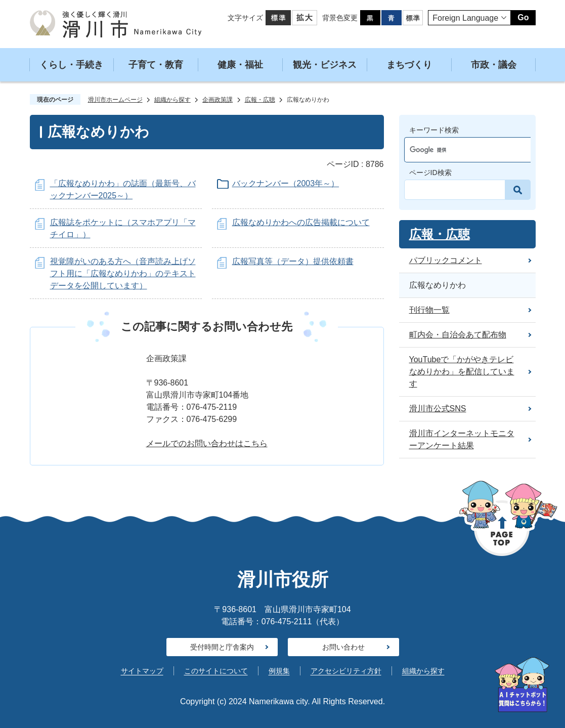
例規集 (279, 671)
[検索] (458, 150)
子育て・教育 (156, 65)
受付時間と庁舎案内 (222, 647)
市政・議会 (494, 65)
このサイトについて (216, 671)
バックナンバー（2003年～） (286, 183)
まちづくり (409, 65)
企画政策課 (218, 100)
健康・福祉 (240, 65)
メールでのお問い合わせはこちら (207, 443)
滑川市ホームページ (115, 100)
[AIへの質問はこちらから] (522, 685)
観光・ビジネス (325, 65)
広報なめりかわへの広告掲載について (301, 222)
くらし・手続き (71, 65)
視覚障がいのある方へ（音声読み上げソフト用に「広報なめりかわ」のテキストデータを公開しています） (123, 273)
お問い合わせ (343, 647)
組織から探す (172, 100)
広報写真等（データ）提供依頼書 (293, 261)
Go (523, 17)
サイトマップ (142, 671)
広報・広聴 (260, 100)
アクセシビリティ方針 (346, 671)
